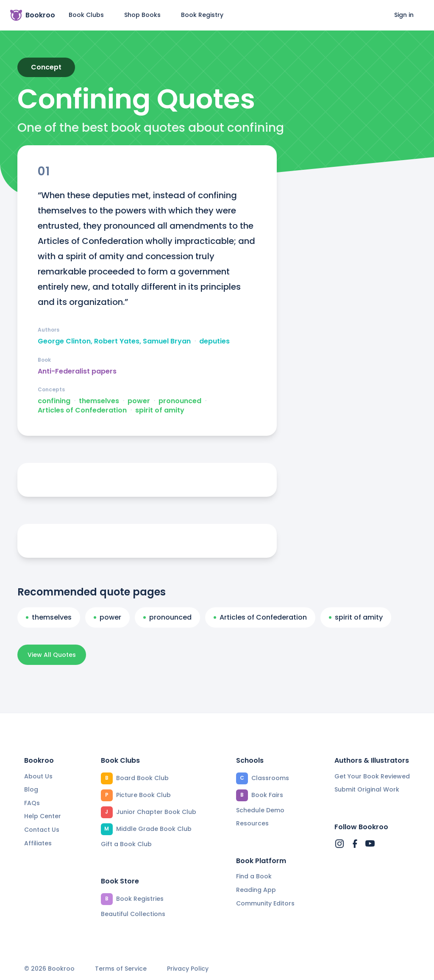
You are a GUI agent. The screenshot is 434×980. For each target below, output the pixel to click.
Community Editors (265, 903)
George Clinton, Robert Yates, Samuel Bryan (114, 341)
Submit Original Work (367, 789)
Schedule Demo (260, 810)
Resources (252, 823)
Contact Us (42, 830)
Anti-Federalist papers (77, 371)
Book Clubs (86, 15)
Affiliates (38, 843)
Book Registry (202, 15)
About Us (38, 776)
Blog (31, 789)
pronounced (180, 401)
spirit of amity (160, 410)
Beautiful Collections (133, 914)
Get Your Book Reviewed (372, 776)
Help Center (43, 816)
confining (54, 401)
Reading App (256, 890)
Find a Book (254, 876)
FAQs (32, 803)
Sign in (404, 15)
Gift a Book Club (126, 844)
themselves (99, 401)
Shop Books (142, 15)
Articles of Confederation (82, 410)
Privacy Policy (188, 969)
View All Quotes (52, 655)
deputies (214, 341)
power (139, 401)
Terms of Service (121, 969)
